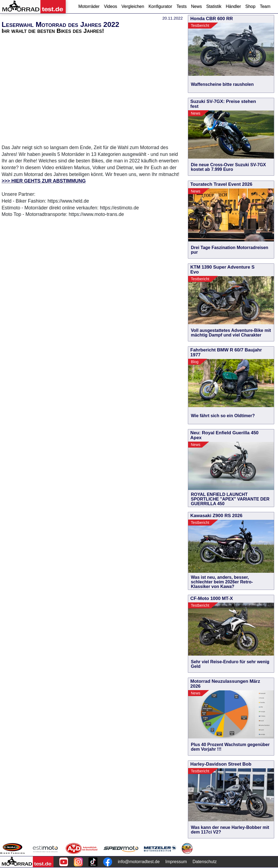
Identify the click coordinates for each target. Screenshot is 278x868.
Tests (181, 6)
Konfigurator (160, 6)
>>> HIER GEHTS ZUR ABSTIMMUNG (44, 181)
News (196, 6)
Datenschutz (205, 862)
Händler (233, 6)
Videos (111, 6)
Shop (250, 6)
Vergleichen (133, 6)
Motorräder (89, 6)
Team (265, 6)
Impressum (176, 862)
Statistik (214, 6)
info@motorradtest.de (139, 862)
